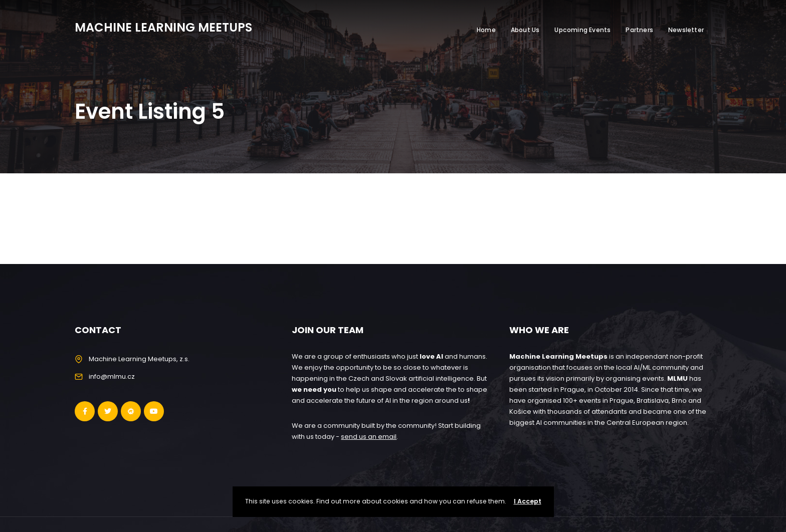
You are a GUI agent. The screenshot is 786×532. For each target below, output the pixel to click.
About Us (525, 30)
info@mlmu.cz (112, 376)
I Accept (528, 501)
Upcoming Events (582, 30)
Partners (639, 30)
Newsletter (686, 30)
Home (486, 30)
